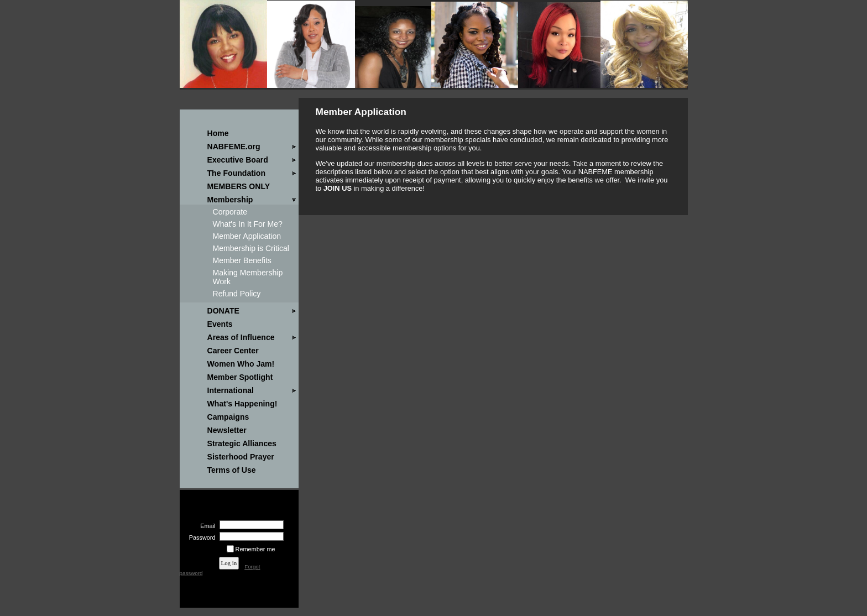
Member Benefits (242, 260)
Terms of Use (232, 470)
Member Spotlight (240, 377)
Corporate (230, 212)
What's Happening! (242, 404)
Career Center (233, 351)
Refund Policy (237, 294)
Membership (230, 200)
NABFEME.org (234, 147)
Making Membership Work (248, 277)
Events (220, 324)
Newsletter (227, 430)
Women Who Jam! (241, 364)
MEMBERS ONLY (239, 186)
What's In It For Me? (248, 224)
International (231, 390)
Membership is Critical (251, 248)
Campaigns (228, 417)
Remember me (255, 549)
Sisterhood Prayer (241, 457)
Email (206, 526)
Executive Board (238, 160)
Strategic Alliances (242, 443)
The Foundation (237, 173)
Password (200, 537)
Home (218, 133)
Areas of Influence (241, 337)
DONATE (223, 311)
